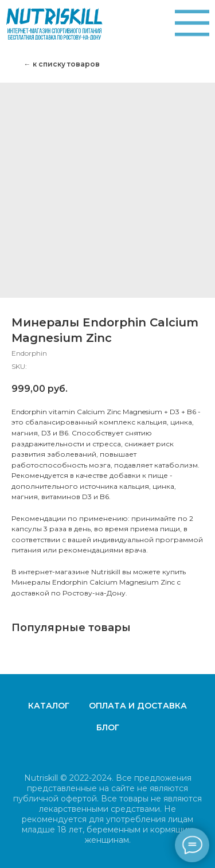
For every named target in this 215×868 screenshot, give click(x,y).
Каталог (49, 706)
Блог (108, 727)
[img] (192, 23)
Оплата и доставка (138, 706)
